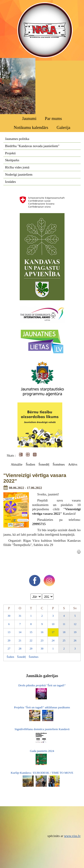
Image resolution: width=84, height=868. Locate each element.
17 (53, 632)
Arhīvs (73, 464)
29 (31, 649)
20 (9, 641)
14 (20, 632)
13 (9, 632)
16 (42, 632)
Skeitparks (12, 160)
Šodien (30, 464)
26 (75, 641)
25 (64, 641)
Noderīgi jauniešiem (19, 174)
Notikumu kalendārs (31, 127)
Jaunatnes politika (17, 139)
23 (42, 641)
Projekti (11, 153)
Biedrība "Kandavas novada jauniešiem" (32, 146)
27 (9, 649)
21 (20, 641)
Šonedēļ (44, 464)
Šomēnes (59, 464)
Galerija (64, 127)
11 (64, 624)
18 (64, 632)
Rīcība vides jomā (17, 167)
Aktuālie (17, 464)
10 (53, 624)
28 (20, 649)
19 (75, 632)
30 (9, 616)
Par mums (53, 118)
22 (31, 641)
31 (20, 616)
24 (53, 641)
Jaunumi (29, 118)
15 (31, 632)
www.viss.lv (72, 836)
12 (75, 624)
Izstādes (11, 182)
